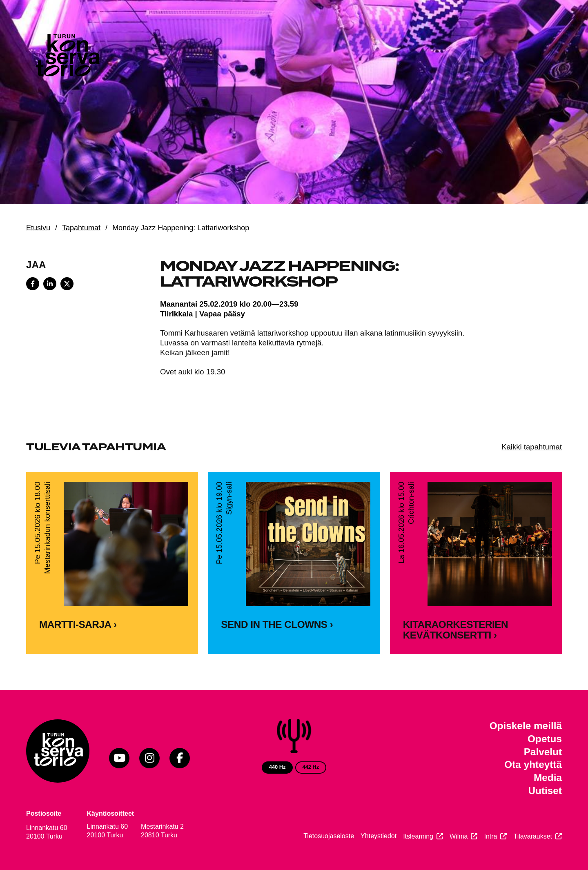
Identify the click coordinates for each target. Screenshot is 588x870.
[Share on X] (67, 284)
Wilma (459, 836)
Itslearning (418, 836)
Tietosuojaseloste (329, 836)
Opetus (545, 739)
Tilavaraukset (533, 836)
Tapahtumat (81, 228)
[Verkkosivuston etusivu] (67, 57)
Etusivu (38, 228)
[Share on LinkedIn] (50, 284)
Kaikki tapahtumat (532, 447)
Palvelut (543, 752)
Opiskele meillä (526, 726)
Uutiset (545, 791)
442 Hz (311, 767)
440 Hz (277, 767)
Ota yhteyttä (533, 764)
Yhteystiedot (379, 836)
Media (548, 778)
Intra (490, 836)
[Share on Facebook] (33, 284)
